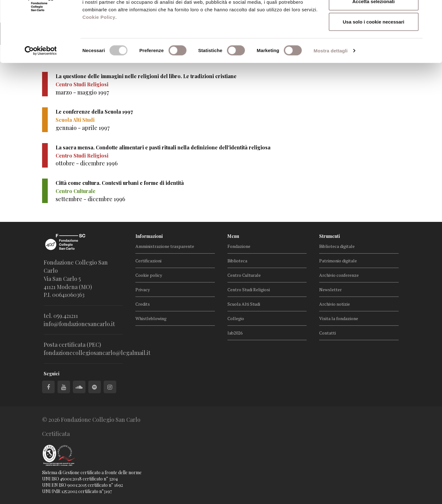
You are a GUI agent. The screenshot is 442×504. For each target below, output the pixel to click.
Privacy (143, 290)
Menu (233, 236)
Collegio (236, 318)
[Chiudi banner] (432, 10)
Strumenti (330, 236)
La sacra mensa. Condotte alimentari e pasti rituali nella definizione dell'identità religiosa (163, 147)
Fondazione (239, 246)
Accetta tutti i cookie (374, 16)
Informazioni (149, 236)
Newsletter (330, 290)
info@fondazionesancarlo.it (79, 324)
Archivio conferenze (339, 275)
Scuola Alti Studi (244, 304)
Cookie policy (149, 275)
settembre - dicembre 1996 (90, 199)
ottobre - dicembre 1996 (87, 163)
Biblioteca (237, 261)
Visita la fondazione (339, 318)
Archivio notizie (335, 304)
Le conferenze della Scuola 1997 (94, 112)
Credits (143, 304)
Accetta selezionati (373, 37)
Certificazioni (148, 261)
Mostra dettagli (330, 86)
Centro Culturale (244, 275)
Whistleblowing (151, 318)
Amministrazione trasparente (165, 246)
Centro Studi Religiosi (249, 290)
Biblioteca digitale (337, 246)
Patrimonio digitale (338, 261)
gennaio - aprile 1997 (83, 128)
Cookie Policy (99, 53)
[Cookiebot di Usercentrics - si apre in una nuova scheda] (41, 87)
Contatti (327, 333)
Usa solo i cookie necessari (374, 58)
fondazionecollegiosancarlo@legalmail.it (97, 353)
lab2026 (235, 333)
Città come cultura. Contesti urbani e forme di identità (120, 183)
